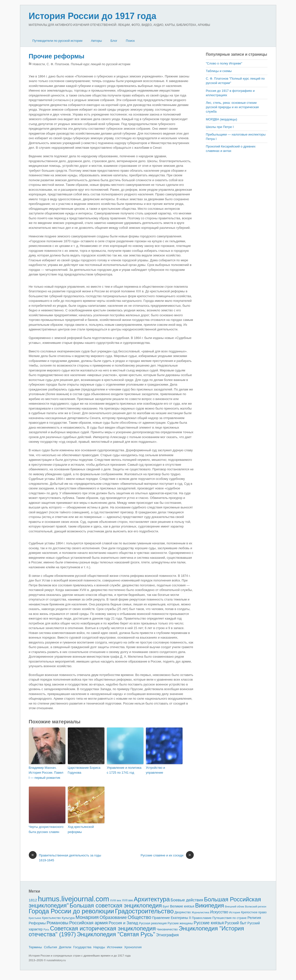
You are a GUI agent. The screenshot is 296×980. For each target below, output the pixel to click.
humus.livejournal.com (73, 899)
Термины (35, 947)
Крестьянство (52, 918)
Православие (202, 918)
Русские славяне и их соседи (167, 855)
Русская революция (153, 923)
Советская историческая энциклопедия (103, 928)
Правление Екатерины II (171, 918)
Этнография (167, 935)
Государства (82, 947)
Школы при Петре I (220, 127)
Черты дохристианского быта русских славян (46, 829)
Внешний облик (234, 906)
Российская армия (89, 923)
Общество (139, 917)
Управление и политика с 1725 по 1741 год (124, 770)
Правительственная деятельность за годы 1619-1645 (65, 858)
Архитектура (152, 899)
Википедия (209, 905)
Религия (254, 918)
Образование (113, 917)
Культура (68, 918)
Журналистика (201, 912)
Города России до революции (71, 911)
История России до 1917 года (93, 16)
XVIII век (116, 900)
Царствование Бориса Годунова (84, 770)
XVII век (127, 900)
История (235, 912)
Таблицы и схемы (219, 71)
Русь (46, 929)
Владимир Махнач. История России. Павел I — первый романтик (46, 773)
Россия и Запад (123, 923)
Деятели (65, 947)
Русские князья (209, 923)
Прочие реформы (57, 56)
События (51, 947)
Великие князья (182, 906)
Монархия (87, 917)
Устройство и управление (156, 770)
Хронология (133, 947)
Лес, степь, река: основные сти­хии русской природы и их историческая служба (232, 107)
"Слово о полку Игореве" (224, 63)
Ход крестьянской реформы (81, 829)
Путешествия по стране (229, 918)
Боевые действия (187, 900)
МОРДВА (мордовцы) (222, 119)
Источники (115, 947)
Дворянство (183, 912)
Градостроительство (144, 911)
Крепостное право (254, 912)
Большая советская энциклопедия (116, 905)
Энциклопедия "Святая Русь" (116, 934)
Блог (114, 41)
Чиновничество (167, 929)
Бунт (166, 906)
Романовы (57, 923)
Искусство (219, 912)
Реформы (37, 923)
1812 (33, 900)
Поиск (130, 41)
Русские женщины (180, 923)
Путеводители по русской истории (57, 41)
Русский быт (236, 923)
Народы (99, 947)
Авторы (97, 41)
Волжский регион (256, 906)
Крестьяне (35, 918)
